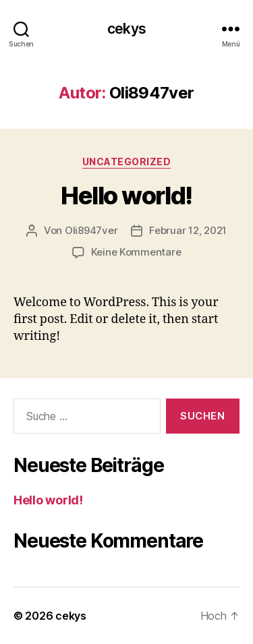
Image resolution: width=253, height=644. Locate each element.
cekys (126, 29)
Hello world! (126, 196)
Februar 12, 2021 (188, 230)
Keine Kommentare (136, 252)
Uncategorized (127, 162)
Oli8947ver (91, 230)
